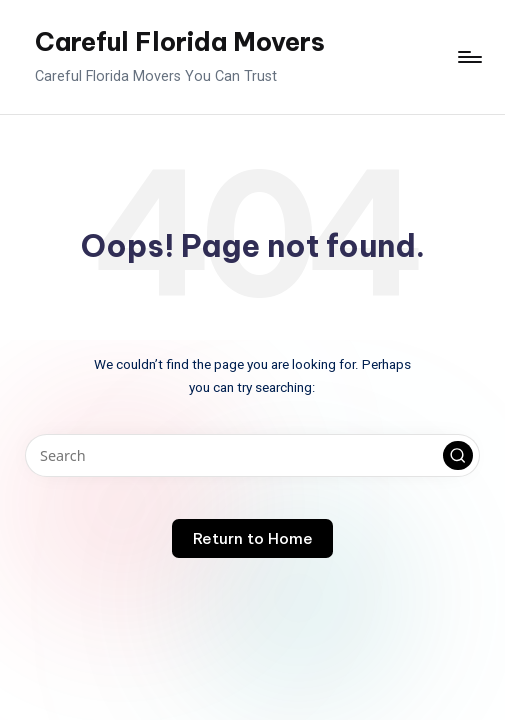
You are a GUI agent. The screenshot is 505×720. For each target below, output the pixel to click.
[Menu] (468, 57)
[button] (458, 456)
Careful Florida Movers (180, 42)
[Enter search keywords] (252, 455)
